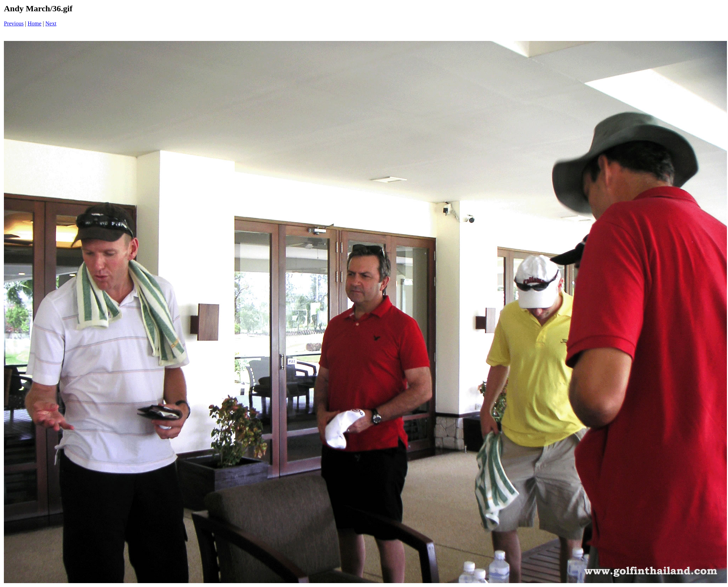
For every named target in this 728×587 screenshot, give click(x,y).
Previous (14, 23)
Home (34, 23)
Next (51, 23)
